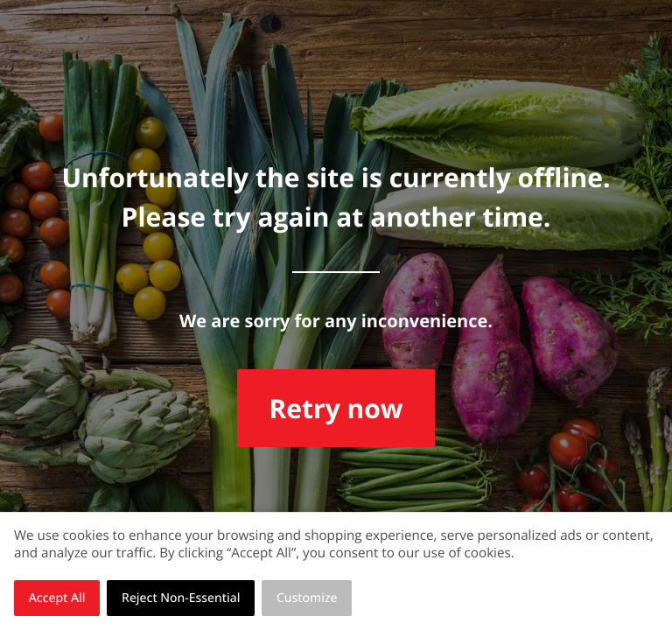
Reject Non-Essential (181, 598)
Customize (307, 598)
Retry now (336, 408)
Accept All (57, 598)
